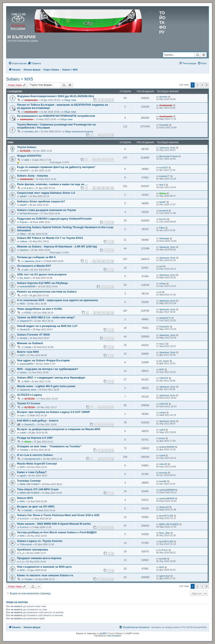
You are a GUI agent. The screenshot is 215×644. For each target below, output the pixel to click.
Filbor (23, 234)
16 (107, 160)
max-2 (162, 344)
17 (112, 160)
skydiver (163, 97)
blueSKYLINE (166, 516)
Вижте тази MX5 (28, 352)
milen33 (163, 464)
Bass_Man (165, 533)
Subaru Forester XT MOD (33, 335)
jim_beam (25, 278)
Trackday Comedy (29, 481)
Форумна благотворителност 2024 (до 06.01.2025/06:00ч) (56, 96)
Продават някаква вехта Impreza (39, 558)
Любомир (164, 238)
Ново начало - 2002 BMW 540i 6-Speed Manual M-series (54, 524)
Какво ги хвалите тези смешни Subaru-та (45, 575)
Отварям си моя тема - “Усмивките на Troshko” (49, 446)
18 (112, 261)
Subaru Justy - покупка (32, 176)
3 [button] (202, 85)
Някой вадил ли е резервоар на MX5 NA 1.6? (47, 326)
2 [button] (197, 85)
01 (26, 295)
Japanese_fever (167, 148)
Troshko (24, 450)
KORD (28, 313)
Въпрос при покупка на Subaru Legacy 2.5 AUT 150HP (53, 412)
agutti (23, 476)
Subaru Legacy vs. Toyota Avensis (40, 541)
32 (94, 188)
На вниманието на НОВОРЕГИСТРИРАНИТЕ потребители (56, 116)
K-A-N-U (29, 188)
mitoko (163, 284)
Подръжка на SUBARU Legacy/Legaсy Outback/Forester (54, 219)
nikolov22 (164, 507)
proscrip (163, 473)
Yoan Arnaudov (114, 636)
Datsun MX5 (25, 498)
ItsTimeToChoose (29, 213)
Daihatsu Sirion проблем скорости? (41, 201)
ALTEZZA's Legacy (29, 395)
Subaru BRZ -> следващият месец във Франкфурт (51, 378)
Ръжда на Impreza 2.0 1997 (35, 438)
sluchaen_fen (31, 131)
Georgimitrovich (32, 459)
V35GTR (164, 378)
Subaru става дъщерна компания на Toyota (46, 210)
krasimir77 (165, 176)
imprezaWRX (27, 364)
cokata (28, 347)
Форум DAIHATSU (29, 156)
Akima (163, 193)
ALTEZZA (25, 151)
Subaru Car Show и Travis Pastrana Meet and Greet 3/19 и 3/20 (58, 515)
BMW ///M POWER (30, 484)
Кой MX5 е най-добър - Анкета (38, 421)
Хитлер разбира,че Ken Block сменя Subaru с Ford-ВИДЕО (57, 532)
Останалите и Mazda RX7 (34, 266)
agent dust (165, 576)
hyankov (24, 250)
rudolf (23, 433)
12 (107, 313)
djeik (27, 160)
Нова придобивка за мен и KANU (40, 309)
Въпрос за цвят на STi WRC (36, 507)
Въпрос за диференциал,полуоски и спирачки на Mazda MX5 (59, 429)
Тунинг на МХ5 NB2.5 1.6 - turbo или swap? (46, 317)
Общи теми (70, 100)
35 (107, 188)
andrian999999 (28, 286)
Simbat (24, 338)
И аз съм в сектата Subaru (35, 455)
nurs (22, 415)
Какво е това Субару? (32, 472)
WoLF (162, 185)
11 (103, 313)
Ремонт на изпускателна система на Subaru (47, 292)
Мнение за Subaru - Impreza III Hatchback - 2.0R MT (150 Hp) (57, 247)
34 (103, 188)
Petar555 (164, 125)
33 (99, 188)
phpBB (102, 633)
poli (26, 270)
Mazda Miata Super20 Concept (37, 464)
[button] (207, 85)
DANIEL (29, 510)
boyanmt (164, 211)
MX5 (22, 304)
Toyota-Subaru (27, 147)
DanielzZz (25, 329)
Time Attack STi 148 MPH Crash (38, 489)
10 (99, 313)
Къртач (24, 222)
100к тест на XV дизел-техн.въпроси (42, 274)
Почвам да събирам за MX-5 (36, 257)
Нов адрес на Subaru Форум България (43, 360)
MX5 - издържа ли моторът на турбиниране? (48, 369)
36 (112, 188)
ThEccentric (26, 544)
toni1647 (24, 170)
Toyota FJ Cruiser (29, 403)
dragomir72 (26, 321)
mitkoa (23, 241)
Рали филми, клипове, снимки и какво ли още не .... (53, 184)
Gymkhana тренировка (32, 550)
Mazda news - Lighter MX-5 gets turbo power (46, 386)
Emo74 (163, 219)
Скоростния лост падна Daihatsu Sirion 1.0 (46, 193)
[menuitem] (34, 63)
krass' (162, 438)
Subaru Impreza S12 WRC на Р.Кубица (42, 283)
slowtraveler (31, 100)
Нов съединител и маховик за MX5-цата (44, 567)
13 (94, 160)
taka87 (23, 196)
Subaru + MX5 (20, 79)
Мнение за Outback (30, 343)
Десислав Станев (168, 156)
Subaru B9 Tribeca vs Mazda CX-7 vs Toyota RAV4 (50, 238)
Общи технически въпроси (79, 131)
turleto (23, 372)
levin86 (163, 481)
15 (103, 160)
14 (99, 160)
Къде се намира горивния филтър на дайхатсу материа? (56, 167)
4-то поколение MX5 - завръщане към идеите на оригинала (57, 300)
